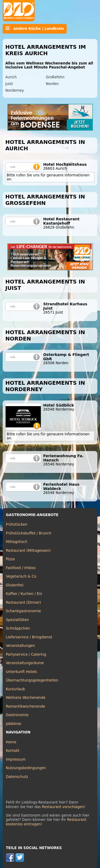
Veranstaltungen (20, 646)
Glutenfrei (15, 585)
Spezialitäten (17, 620)
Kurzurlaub (15, 689)
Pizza (10, 559)
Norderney (15, 90)
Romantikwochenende (25, 706)
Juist (9, 84)
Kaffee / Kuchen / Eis (24, 594)
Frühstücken (17, 524)
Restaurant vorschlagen (63, 807)
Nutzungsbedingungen (26, 768)
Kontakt (13, 751)
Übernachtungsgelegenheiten (32, 680)
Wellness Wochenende (26, 698)
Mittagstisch (17, 542)
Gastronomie (17, 715)
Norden (52, 84)
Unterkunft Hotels (21, 672)
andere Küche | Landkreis (35, 29)
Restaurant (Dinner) (23, 603)
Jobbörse (14, 724)
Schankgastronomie (23, 611)
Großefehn (55, 77)
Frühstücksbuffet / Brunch (29, 533)
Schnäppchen (18, 628)
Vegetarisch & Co (21, 576)
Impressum (16, 759)
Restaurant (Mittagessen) (28, 551)
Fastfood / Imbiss (21, 568)
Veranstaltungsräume (25, 663)
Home (11, 742)
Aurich (11, 77)
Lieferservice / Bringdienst (29, 637)
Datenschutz (17, 777)
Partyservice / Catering (26, 654)
